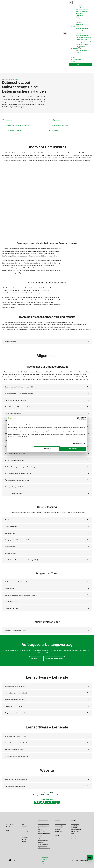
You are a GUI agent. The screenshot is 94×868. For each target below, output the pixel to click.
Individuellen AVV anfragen (54, 659)
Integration (58, 830)
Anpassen (47, 449)
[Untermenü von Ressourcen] (79, 48)
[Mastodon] (51, 802)
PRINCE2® (74, 835)
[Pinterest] (48, 802)
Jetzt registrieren (80, 65)
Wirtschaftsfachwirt (76, 830)
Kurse (23, 824)
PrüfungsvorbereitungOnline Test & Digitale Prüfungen (43, 841)
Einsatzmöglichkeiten (43, 820)
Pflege (73, 833)
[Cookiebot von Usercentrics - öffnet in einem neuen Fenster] (78, 418)
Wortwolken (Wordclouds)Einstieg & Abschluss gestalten (44, 835)
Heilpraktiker (74, 837)
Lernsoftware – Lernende (14, 130)
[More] (58, 802)
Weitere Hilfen (59, 831)
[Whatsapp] (55, 802)
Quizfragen (24, 836)
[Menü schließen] (71, 2)
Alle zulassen (73, 449)
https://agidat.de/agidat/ (17, 107)
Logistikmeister (75, 826)
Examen (23, 828)
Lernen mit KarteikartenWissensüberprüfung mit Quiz (44, 826)
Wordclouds (24, 839)
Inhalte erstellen (59, 826)
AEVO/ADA (74, 828)
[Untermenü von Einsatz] (77, 26)
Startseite (5, 79)
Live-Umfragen (41, 831)
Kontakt (7, 831)
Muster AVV (35, 659)
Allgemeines (56, 120)
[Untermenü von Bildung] (77, 17)
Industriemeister (75, 824)
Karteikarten (25, 837)
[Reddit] (42, 802)
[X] (39, 802)
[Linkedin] (45, 802)
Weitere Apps (75, 839)
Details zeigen (78, 443)
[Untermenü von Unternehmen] (80, 6)
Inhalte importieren (60, 828)
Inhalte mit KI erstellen (60, 824)
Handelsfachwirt (75, 831)
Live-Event (24, 826)
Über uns (8, 827)
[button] (47, 341)
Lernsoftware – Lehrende (60, 125)
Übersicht (9, 120)
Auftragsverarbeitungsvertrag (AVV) (17, 125)
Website (55, 130)
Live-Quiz (40, 830)
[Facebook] (36, 802)
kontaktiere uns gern (54, 160)
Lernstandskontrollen (43, 844)
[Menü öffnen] (65, 34)
